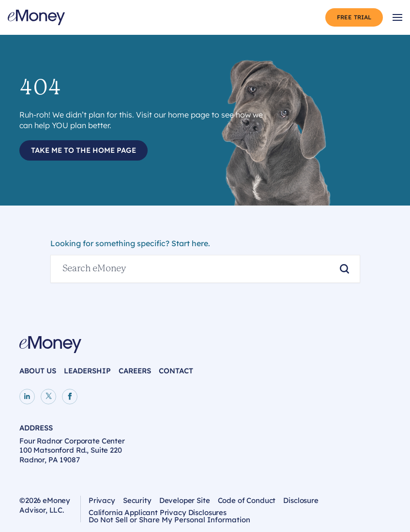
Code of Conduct (247, 500)
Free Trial (354, 17)
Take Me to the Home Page (84, 150)
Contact (176, 371)
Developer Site (185, 500)
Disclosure (301, 500)
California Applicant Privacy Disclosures (158, 512)
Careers (135, 371)
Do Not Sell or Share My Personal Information (169, 521)
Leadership (87, 371)
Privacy (102, 500)
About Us (38, 371)
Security (137, 500)
